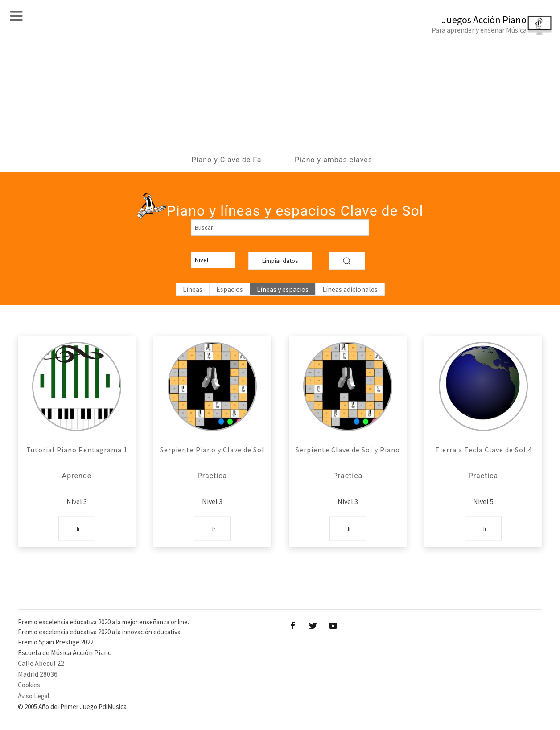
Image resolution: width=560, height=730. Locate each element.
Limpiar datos (280, 261)
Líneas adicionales (350, 289)
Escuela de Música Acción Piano (65, 652)
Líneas (193, 289)
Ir (78, 528)
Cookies (29, 685)
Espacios (230, 289)
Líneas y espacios (283, 289)
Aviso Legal (33, 696)
